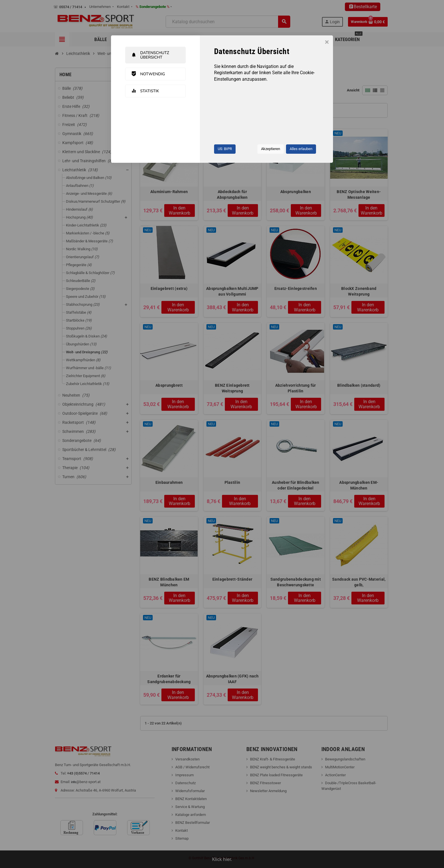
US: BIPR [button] (225, 149)
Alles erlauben (301, 149)
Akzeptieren (271, 149)
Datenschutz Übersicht (150, 55)
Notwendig (148, 74)
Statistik (145, 91)
